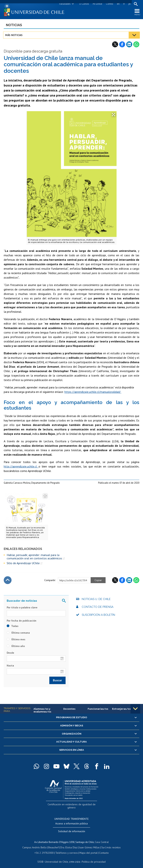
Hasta (10, 666)
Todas (13, 627)
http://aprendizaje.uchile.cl (21, 467)
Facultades (64, 4)
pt (129, 4)
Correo (109, 4)
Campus (29, 844)
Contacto (101, 849)
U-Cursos (84, 4)
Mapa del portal (86, 849)
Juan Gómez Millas (89, 844)
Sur (102, 844)
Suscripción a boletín (98, 616)
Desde (10, 653)
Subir (8, 581)
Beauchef (54, 844)
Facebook (122, 45)
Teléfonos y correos (66, 849)
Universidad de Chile (57, 858)
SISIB (42, 858)
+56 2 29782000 (45, 849)
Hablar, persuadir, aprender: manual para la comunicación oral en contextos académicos (34, 557)
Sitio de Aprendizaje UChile (23, 564)
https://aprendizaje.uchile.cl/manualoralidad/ (93, 393)
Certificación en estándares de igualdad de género (72, 805)
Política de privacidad (92, 858)
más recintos (112, 844)
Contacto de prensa (98, 608)
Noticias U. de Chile (96, 600)
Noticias (14, 26)
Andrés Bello (41, 844)
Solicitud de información (72, 828)
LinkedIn (129, 45)
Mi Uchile (97, 4)
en (118, 4)
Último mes (16, 640)
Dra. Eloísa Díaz (69, 844)
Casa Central (102, 839)
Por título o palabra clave (22, 608)
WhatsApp (136, 45)
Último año (16, 647)
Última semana (18, 633)
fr (123, 4)
